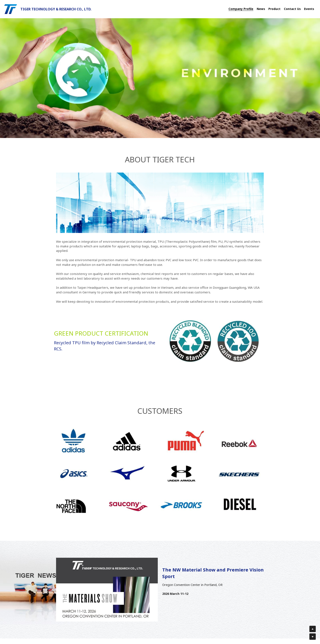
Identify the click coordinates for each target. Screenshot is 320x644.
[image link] (11, 9)
